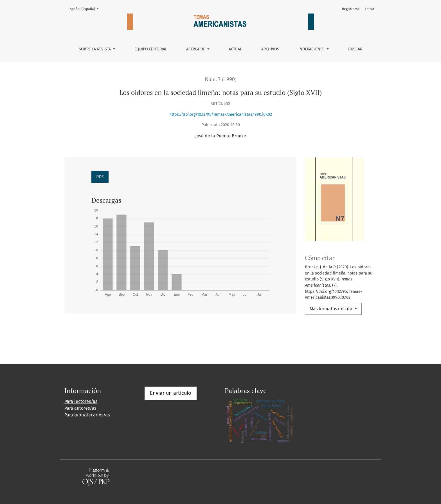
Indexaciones (312, 49)
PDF (100, 177)
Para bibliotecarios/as (87, 415)
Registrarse (351, 9)
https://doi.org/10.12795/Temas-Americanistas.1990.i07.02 (221, 114)
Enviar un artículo (171, 393)
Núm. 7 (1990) (221, 79)
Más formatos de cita (332, 309)
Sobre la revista (95, 49)
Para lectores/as (81, 401)
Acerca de (196, 49)
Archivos (270, 49)
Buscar (355, 49)
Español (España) (85, 9)
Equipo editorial (151, 49)
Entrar (370, 9)
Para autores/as (80, 408)
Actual (235, 49)
